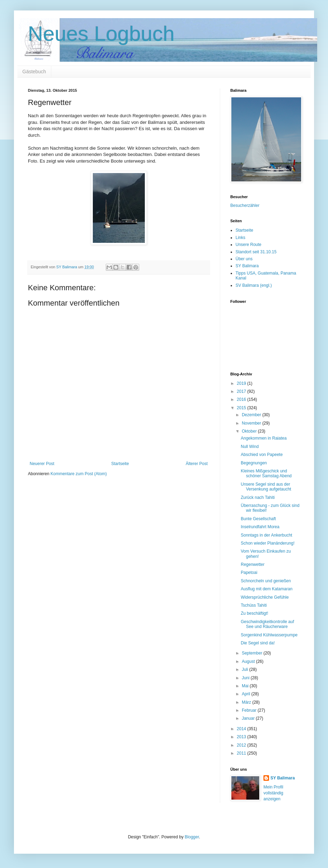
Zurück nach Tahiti (258, 497)
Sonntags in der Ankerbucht (266, 535)
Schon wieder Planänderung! (268, 543)
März (247, 702)
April (247, 694)
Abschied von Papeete (262, 455)
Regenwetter (253, 564)
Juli (245, 669)
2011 (242, 753)
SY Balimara (247, 266)
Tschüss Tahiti (254, 605)
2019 (242, 383)
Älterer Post (197, 464)
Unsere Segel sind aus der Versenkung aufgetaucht (266, 487)
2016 (242, 399)
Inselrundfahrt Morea (260, 527)
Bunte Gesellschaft (258, 519)
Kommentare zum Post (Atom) (79, 474)
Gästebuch (34, 72)
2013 (242, 737)
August (249, 661)
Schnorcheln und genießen (266, 581)
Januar (249, 718)
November (252, 423)
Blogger (192, 837)
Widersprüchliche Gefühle (265, 597)
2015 (242, 408)
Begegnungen (254, 463)
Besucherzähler (245, 205)
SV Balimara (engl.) (254, 285)
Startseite (120, 464)
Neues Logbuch (101, 34)
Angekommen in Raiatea (264, 438)
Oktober (250, 431)
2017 (242, 391)
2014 (242, 729)
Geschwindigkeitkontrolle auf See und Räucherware (267, 624)
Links (240, 238)
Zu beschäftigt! (255, 613)
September (253, 653)
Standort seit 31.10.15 (256, 252)
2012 (242, 745)
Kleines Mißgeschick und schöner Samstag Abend (266, 473)
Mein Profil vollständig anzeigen (273, 793)
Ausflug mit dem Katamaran (267, 589)
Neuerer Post (42, 464)
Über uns (244, 259)
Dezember (252, 415)
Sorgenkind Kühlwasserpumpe (269, 635)
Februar (250, 710)
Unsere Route (248, 245)
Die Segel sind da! (258, 643)
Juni (246, 678)
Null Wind (250, 447)
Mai (246, 686)
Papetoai (249, 573)
